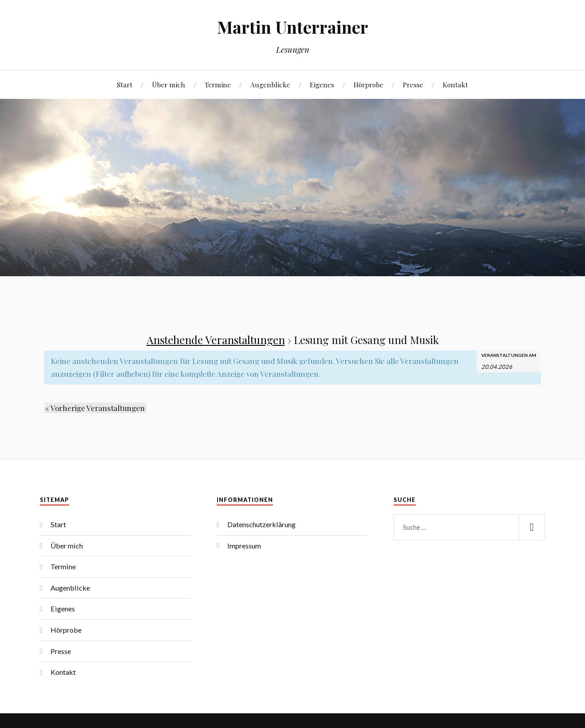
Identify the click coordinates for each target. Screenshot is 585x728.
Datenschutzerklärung (261, 524)
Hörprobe (369, 84)
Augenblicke (270, 84)
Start (125, 84)
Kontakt (455, 84)
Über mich (169, 84)
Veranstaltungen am (509, 355)
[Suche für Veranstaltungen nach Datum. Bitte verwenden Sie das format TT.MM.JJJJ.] (503, 366)
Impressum (244, 546)
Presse (413, 84)
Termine (218, 84)
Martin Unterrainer (293, 27)
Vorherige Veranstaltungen (94, 408)
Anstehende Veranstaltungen (216, 340)
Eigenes (322, 84)
